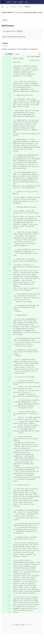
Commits (20, 7)
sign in (24, 625)
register (17, 625)
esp (7, 7)
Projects (9, 2)
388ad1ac (13, 31)
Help (26, 2)
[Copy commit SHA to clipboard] (14, 13)
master (20, 31)
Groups (15, 2)
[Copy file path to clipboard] (40, 54)
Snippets (21, 2)
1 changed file (12, 49)
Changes (5, 43)
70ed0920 (27, 7)
